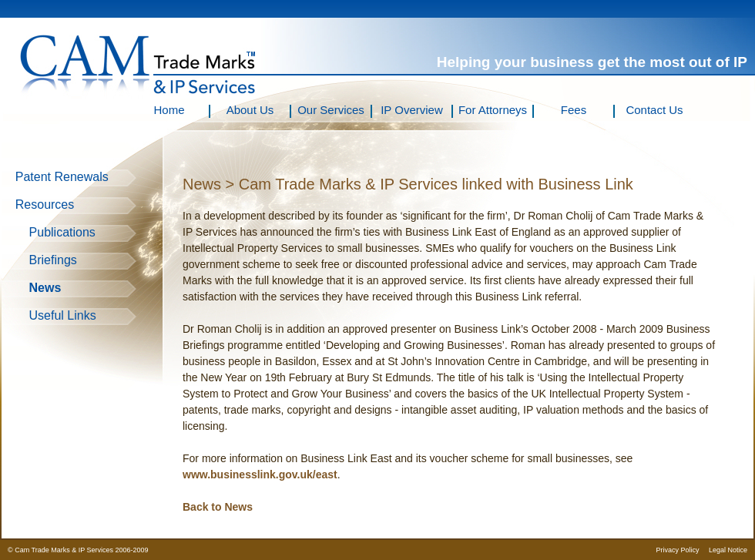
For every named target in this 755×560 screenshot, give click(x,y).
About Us (250, 110)
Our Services (331, 110)
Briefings (39, 260)
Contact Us (654, 110)
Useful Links (49, 315)
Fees (574, 110)
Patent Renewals (55, 177)
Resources (38, 205)
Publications (49, 232)
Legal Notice (728, 550)
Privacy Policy (677, 550)
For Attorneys (493, 110)
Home (169, 110)
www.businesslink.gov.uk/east (260, 474)
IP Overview (412, 110)
